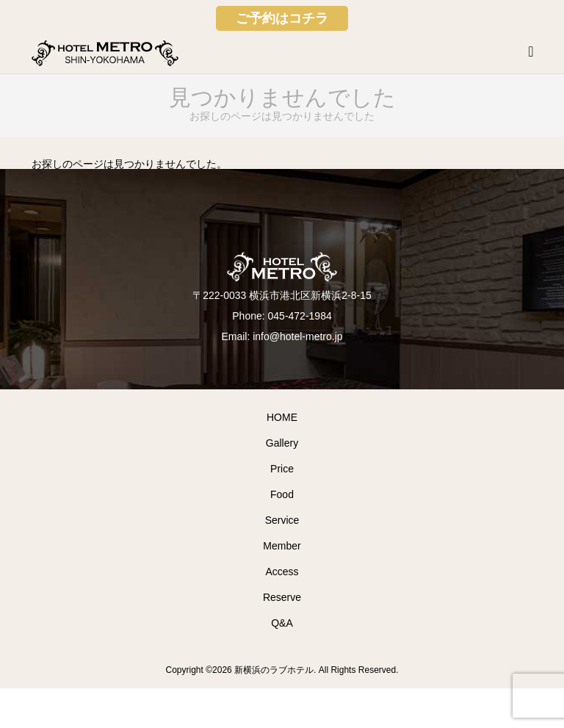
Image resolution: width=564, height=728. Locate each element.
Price (282, 469)
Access (282, 572)
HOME (282, 417)
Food (282, 494)
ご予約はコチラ (282, 18)
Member (282, 546)
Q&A (282, 623)
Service (282, 520)
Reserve (282, 597)
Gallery (282, 443)
